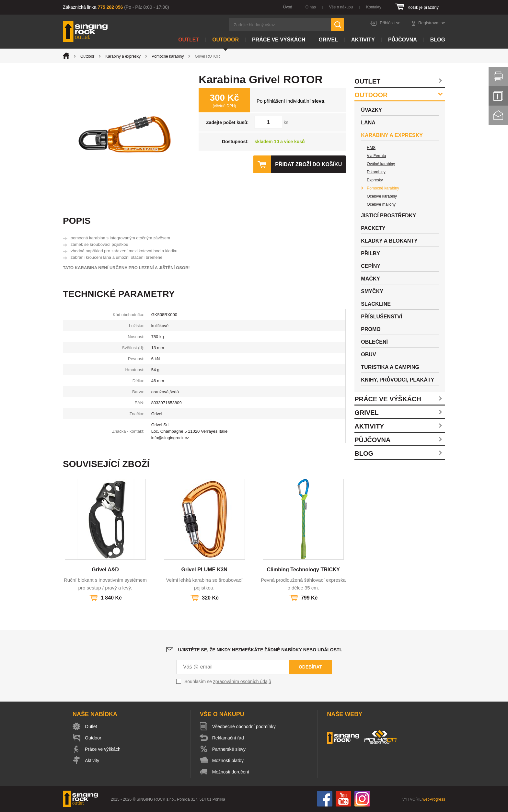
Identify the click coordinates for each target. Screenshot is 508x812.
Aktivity (363, 40)
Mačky (370, 279)
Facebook (325, 799)
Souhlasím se (228, 681)
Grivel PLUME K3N (204, 570)
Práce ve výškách (279, 40)
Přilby (370, 253)
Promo (371, 329)
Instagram (362, 799)
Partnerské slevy (229, 749)
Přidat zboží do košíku (308, 164)
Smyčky (372, 291)
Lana (368, 123)
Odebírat (310, 667)
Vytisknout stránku (498, 76)
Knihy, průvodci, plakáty (398, 380)
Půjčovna (403, 40)
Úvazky (371, 110)
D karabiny (376, 172)
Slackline (376, 304)
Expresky (375, 180)
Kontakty (374, 7)
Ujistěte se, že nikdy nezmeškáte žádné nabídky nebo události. (260, 650)
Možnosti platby (228, 761)
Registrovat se (432, 23)
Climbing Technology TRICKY (303, 570)
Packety (373, 228)
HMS (371, 148)
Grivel (328, 40)
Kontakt (498, 115)
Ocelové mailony (381, 204)
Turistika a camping (390, 367)
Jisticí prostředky (388, 216)
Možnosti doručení (231, 772)
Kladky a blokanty (389, 241)
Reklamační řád (228, 738)
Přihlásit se (390, 23)
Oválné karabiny (381, 164)
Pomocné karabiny (168, 56)
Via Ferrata (376, 156)
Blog (438, 40)
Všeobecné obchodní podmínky (244, 726)
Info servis (498, 96)
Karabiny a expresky (123, 56)
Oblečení (374, 342)
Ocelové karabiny (382, 196)
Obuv (368, 355)
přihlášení (275, 101)
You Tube (343, 799)
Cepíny (371, 266)
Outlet (189, 40)
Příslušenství (381, 317)
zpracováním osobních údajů (242, 681)
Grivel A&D (105, 570)
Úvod (288, 7)
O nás (311, 7)
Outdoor (225, 40)
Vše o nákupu (341, 7)
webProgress (434, 799)
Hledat (338, 25)
